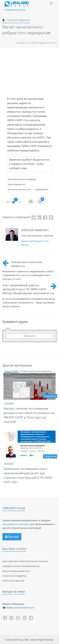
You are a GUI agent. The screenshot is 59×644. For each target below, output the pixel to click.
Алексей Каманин (18, 20)
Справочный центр (15, 10)
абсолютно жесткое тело (20, 189)
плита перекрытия (17, 184)
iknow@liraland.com (24, 608)
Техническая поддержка (14, 576)
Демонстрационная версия (16, 571)
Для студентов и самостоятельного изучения (25, 561)
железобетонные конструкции (22, 179)
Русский (12, 537)
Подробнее (50, 396)
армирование (42, 189)
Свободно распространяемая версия (21, 566)
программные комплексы (16, 524)
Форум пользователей (13, 581)
